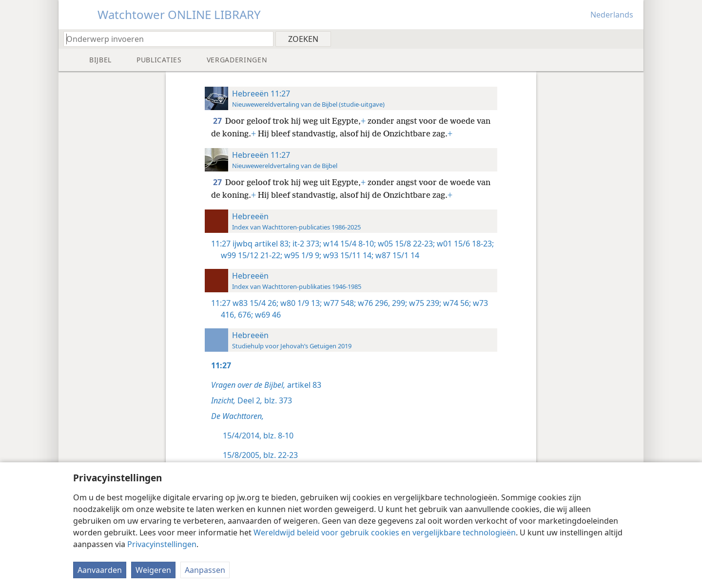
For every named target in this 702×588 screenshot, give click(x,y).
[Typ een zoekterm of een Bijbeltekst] (164, 39)
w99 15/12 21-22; (252, 255)
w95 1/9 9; (302, 255)
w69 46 (267, 315)
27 (218, 121)
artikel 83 (266, 385)
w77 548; (339, 303)
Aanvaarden (100, 570)
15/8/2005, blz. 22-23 (260, 455)
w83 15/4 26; (255, 303)
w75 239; (424, 303)
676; (244, 315)
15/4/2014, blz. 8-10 (258, 436)
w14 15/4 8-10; (349, 244)
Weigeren (153, 570)
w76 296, (373, 303)
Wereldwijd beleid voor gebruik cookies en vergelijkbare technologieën (385, 532)
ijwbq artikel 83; (262, 244)
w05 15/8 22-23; (405, 244)
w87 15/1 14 (396, 255)
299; (399, 303)
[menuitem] (633, 38)
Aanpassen (205, 570)
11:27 (221, 244)
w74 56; (456, 303)
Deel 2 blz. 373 (252, 400)
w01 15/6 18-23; (464, 244)
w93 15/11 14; (347, 255)
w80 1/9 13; (300, 303)
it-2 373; (306, 244)
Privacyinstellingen (162, 544)
